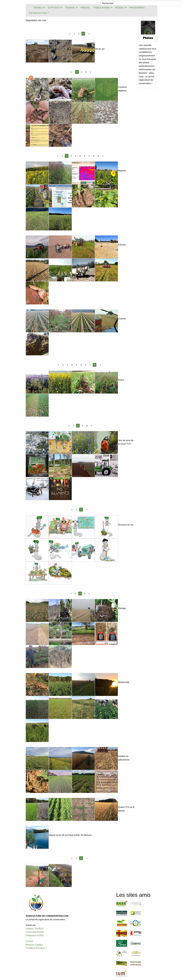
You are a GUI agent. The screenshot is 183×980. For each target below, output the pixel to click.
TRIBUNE (85, 8)
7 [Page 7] (89, 156)
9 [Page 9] (98, 156)
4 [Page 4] (76, 156)
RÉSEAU (120, 8)
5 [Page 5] (80, 156)
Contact (29, 941)
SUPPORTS (54, 8)
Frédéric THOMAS (35, 929)
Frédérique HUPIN (35, 935)
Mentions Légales (34, 945)
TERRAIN (70, 8)
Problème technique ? (36, 948)
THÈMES (38, 8)
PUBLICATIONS (102, 8)
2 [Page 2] (79, 34)
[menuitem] (29, 8)
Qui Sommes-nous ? (39, 13)
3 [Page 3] (86, 72)
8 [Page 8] (94, 156)
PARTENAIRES (137, 8)
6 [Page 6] (85, 156)
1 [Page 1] (74, 34)
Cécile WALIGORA (35, 932)
